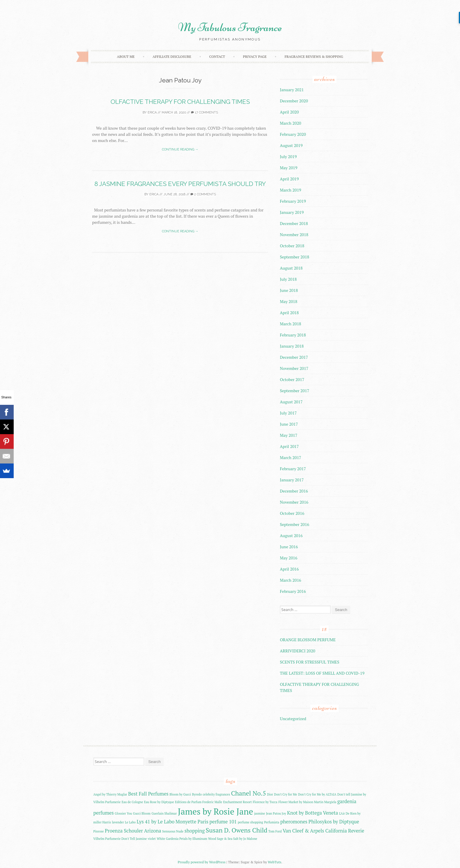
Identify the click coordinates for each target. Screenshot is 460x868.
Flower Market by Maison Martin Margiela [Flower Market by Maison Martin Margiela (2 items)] (307, 802)
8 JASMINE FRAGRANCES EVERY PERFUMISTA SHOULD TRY (180, 184)
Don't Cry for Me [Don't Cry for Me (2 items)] (285, 794)
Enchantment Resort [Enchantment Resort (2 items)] (237, 802)
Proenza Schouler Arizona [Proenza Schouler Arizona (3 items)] (133, 831)
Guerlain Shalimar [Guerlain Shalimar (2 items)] (164, 813)
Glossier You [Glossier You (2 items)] (123, 813)
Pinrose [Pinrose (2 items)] (99, 831)
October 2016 (292, 513)
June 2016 (289, 547)
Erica (152, 112)
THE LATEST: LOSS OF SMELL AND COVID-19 (322, 673)
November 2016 (294, 502)
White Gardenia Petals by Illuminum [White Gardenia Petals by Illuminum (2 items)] (182, 839)
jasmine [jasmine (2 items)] (259, 813)
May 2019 (289, 168)
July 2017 (288, 413)
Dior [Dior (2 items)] (270, 794)
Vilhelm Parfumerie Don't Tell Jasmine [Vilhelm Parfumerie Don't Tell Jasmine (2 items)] (120, 839)
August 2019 (291, 145)
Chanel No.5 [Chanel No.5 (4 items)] (248, 793)
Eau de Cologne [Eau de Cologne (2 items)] (132, 802)
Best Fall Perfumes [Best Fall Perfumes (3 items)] (148, 794)
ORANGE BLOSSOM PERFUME (308, 640)
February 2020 (293, 134)
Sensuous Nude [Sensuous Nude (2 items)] (173, 831)
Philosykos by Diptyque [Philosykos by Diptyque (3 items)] (334, 822)
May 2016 (289, 558)
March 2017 (291, 457)
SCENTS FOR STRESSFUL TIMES (310, 662)
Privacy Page (255, 56)
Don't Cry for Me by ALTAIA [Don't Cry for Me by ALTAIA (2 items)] (317, 794)
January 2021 (292, 90)
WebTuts (275, 862)
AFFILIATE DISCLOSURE (172, 56)
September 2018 (295, 257)
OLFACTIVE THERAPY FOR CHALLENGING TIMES (180, 102)
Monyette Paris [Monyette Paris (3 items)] (192, 822)
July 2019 (288, 156)
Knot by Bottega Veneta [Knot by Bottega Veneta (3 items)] (312, 813)
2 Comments (203, 194)
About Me (126, 56)
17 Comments (204, 112)
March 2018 (291, 324)
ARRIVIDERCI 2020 (298, 651)
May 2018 (289, 301)
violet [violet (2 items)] (152, 839)
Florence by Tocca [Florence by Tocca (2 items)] (265, 802)
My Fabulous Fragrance (230, 27)
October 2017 (292, 379)
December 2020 (294, 101)
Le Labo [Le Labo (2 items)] (130, 822)
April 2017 (289, 446)
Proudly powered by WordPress (202, 862)
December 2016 (294, 491)
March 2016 (291, 580)
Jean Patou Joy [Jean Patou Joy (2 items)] (276, 813)
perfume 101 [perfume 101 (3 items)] (223, 822)
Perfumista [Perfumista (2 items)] (272, 822)
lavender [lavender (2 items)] (118, 822)
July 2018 (288, 279)
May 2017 (289, 435)
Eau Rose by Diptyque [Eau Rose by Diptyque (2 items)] (159, 802)
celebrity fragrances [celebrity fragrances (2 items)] (216, 794)
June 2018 (289, 290)
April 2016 (289, 569)
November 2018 (294, 235)
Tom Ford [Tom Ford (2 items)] (275, 831)
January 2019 (292, 212)
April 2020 (289, 112)
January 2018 (292, 346)
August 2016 (291, 535)
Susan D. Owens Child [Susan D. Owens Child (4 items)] (236, 830)
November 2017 (294, 368)
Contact (217, 56)
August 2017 (291, 402)
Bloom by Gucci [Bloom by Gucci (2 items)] (180, 794)
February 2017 (293, 469)
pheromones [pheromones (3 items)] (294, 822)
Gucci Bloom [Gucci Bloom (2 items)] (142, 813)
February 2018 (293, 335)
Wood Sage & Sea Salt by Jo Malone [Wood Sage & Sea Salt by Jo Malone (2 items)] (233, 839)
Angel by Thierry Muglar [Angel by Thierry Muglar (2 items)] (110, 794)
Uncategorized (293, 719)
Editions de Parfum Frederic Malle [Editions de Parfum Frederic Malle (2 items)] (198, 802)
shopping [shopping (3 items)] (195, 831)
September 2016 (295, 524)
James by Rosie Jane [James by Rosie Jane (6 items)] (215, 811)
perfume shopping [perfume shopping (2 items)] (250, 822)
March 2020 (291, 123)
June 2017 (289, 424)
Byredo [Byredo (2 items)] (197, 794)
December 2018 (294, 223)
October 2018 (292, 246)
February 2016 (293, 591)
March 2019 (291, 190)
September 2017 (295, 391)
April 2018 (289, 313)
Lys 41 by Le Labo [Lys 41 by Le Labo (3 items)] (156, 822)
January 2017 (292, 480)
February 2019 (293, 201)
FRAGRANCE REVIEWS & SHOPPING (314, 56)
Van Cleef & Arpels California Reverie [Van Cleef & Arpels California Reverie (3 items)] (324, 831)
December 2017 (294, 357)
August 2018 (291, 268)
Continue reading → (180, 149)
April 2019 (289, 179)
